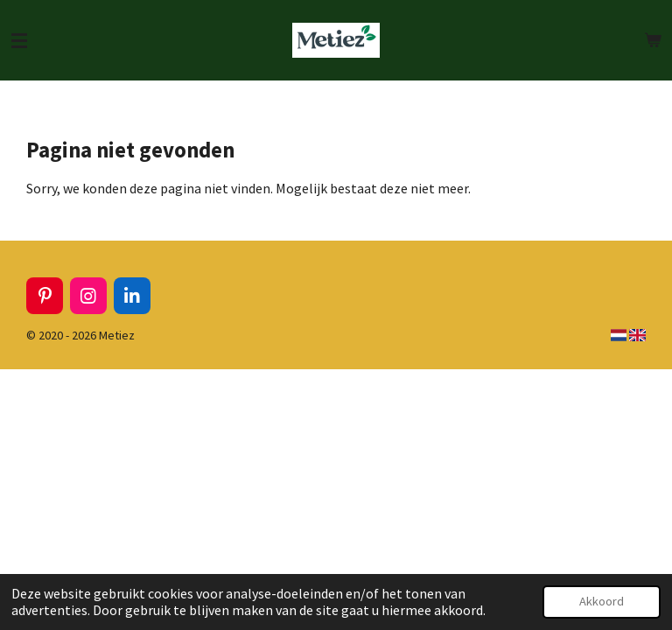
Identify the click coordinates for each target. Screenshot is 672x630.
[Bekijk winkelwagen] (653, 40)
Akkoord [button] (602, 601)
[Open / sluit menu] (19, 40)
